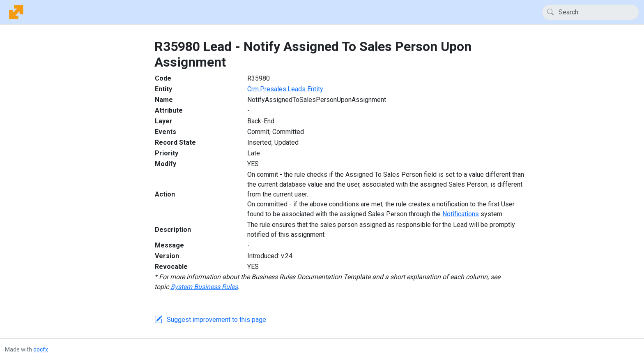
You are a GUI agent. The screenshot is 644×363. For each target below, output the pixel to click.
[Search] (590, 12)
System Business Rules (204, 287)
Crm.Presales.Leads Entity (285, 89)
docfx (41, 349)
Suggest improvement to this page (216, 320)
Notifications (461, 214)
